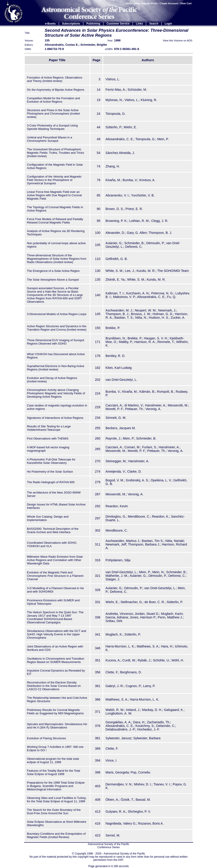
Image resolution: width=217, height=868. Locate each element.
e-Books (50, 24)
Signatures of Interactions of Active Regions (55, 418)
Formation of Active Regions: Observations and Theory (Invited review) (55, 79)
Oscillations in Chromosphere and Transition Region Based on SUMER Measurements (56, 660)
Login (168, 24)
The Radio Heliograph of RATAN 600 (51, 482)
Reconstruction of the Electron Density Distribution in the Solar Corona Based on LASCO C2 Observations (54, 686)
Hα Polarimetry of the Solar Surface (50, 472)
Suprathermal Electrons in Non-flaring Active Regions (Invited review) (56, 368)
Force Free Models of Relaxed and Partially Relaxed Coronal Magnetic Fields (55, 221)
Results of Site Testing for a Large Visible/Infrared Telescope (49, 428)
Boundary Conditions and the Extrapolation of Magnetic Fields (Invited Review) (56, 835)
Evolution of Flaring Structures (47, 738)
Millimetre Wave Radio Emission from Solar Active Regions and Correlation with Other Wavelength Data (55, 560)
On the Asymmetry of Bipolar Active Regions (56, 90)
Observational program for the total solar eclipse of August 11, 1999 (53, 760)
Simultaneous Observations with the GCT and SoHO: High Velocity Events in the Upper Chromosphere (57, 634)
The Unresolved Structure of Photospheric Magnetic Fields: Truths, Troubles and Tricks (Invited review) (56, 153)
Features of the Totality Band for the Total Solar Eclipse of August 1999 (54, 772)
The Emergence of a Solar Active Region (53, 271)
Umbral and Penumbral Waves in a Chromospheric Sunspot (50, 139)
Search (154, 24)
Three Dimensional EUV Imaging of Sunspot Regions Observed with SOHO (56, 342)
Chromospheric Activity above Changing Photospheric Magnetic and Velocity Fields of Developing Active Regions (56, 393)
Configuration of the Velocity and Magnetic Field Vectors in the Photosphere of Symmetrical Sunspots (54, 180)
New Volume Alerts (146, 3)
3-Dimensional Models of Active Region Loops (57, 314)
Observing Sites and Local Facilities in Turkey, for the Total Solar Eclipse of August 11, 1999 (57, 800)
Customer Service (118, 24)
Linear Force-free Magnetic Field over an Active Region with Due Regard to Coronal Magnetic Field (54, 195)
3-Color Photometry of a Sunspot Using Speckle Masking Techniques (52, 127)
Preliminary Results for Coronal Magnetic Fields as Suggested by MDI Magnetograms (55, 712)
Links (139, 24)
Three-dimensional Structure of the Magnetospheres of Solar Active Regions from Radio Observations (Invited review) (57, 259)
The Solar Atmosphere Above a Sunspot (53, 280)
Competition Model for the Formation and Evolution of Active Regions (54, 100)
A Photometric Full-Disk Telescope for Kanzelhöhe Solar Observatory (51, 461)
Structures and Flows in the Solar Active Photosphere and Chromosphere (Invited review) (53, 114)
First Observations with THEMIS (48, 439)
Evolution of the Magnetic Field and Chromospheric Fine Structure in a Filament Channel (55, 576)
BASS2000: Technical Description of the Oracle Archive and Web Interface (53, 530)
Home (129, 3)
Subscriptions (71, 24)
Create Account (169, 3)
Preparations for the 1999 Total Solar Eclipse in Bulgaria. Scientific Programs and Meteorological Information (56, 786)
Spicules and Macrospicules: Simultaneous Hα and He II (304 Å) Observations (57, 726)
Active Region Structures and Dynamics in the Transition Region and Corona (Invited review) (57, 328)
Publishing (93, 24)
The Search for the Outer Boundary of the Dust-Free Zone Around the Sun (54, 812)
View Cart (186, 3)
